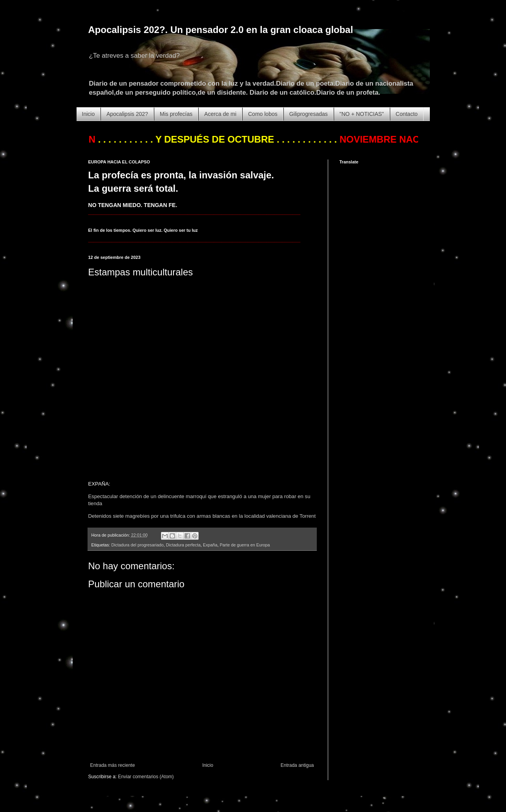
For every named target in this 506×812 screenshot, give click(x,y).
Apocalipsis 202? (127, 114)
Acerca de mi (220, 114)
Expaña (210, 545)
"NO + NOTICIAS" (362, 114)
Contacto (407, 114)
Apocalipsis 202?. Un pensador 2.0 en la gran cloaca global (221, 30)
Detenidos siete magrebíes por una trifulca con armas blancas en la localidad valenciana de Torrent (202, 516)
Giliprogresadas (309, 114)
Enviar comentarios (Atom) (146, 777)
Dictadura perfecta (183, 545)
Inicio (89, 114)
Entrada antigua (297, 765)
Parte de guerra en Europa (245, 545)
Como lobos (263, 114)
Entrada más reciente (113, 765)
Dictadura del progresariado (138, 545)
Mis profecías (176, 114)
